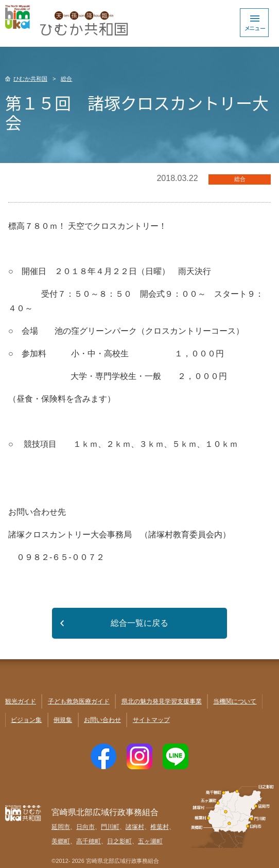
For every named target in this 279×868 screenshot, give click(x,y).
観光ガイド (21, 701)
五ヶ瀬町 (150, 841)
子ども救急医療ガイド (79, 701)
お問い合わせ (102, 720)
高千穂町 (89, 841)
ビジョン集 (26, 720)
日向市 (85, 827)
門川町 (110, 827)
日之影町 (119, 841)
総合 (66, 79)
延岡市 (61, 827)
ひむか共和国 (30, 79)
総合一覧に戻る (139, 623)
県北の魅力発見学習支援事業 (162, 701)
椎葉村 (160, 827)
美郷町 (61, 841)
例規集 (63, 720)
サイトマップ (151, 720)
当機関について (235, 701)
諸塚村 (135, 827)
